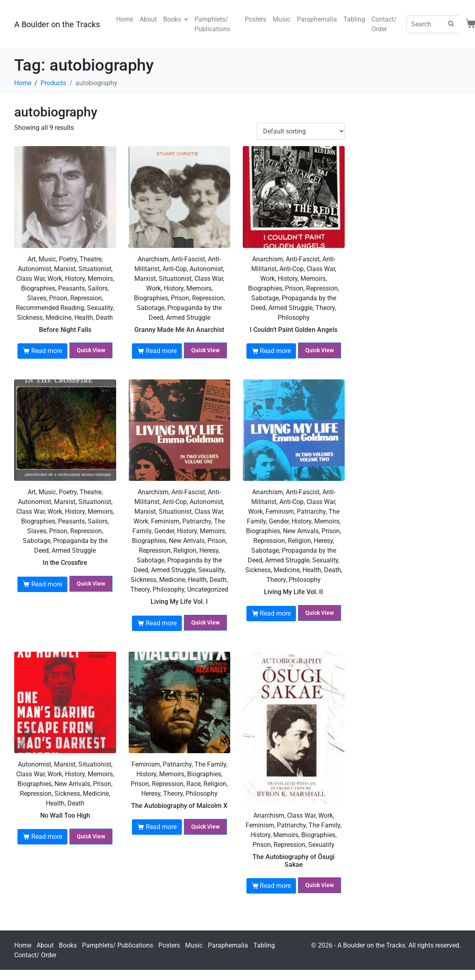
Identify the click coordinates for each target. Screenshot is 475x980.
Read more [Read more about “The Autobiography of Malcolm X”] (161, 827)
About (148, 19)
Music (282, 19)
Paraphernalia (317, 19)
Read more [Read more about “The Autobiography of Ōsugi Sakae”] (275, 886)
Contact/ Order (384, 24)
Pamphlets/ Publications (212, 24)
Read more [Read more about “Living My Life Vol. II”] (275, 613)
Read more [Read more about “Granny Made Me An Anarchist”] (161, 351)
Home (125, 19)
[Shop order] (301, 131)
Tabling (354, 19)
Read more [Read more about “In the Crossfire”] (47, 584)
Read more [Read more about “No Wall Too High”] (47, 837)
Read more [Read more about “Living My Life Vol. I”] (161, 623)
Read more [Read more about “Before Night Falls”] (47, 351)
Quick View (91, 350)
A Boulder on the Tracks (57, 24)
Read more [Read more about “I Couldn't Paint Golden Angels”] (275, 351)
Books (176, 19)
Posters (256, 19)
